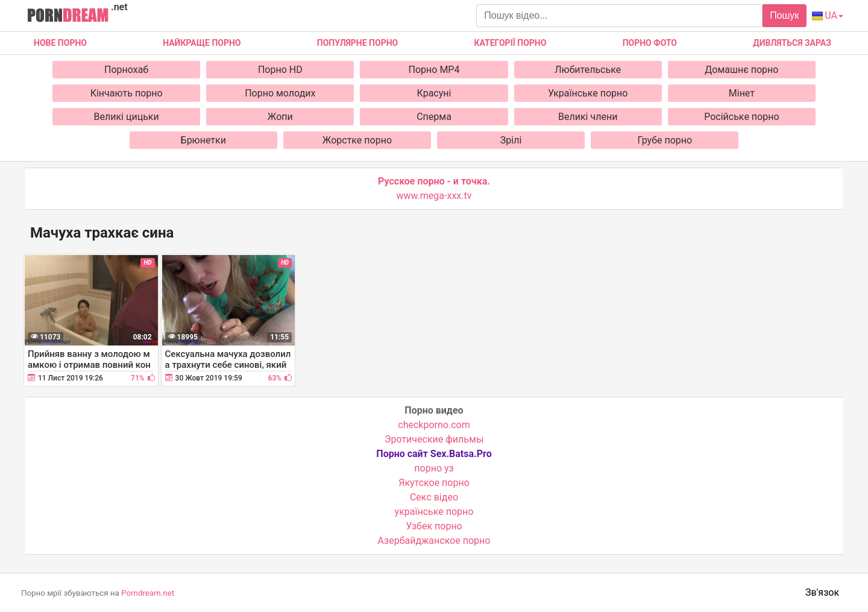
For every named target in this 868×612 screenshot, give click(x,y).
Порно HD (280, 70)
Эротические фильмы (434, 439)
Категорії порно (510, 43)
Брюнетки (203, 140)
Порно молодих (280, 93)
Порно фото (650, 43)
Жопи (280, 117)
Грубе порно (665, 140)
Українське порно (588, 93)
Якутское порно (434, 483)
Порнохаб (126, 70)
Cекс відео (434, 497)
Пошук (784, 15)
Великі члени (588, 117)
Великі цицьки (127, 117)
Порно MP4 (434, 70)
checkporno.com (434, 425)
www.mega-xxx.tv (434, 196)
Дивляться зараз (792, 43)
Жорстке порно (357, 140)
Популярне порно (357, 43)
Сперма (434, 117)
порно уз (434, 468)
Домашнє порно (741, 70)
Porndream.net (148, 593)
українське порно (434, 512)
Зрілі (511, 140)
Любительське (588, 70)
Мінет (742, 93)
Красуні (434, 93)
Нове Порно (60, 43)
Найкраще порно (202, 43)
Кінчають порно (127, 93)
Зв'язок (822, 592)
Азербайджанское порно (434, 541)
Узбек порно (434, 526)
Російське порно (741, 117)
